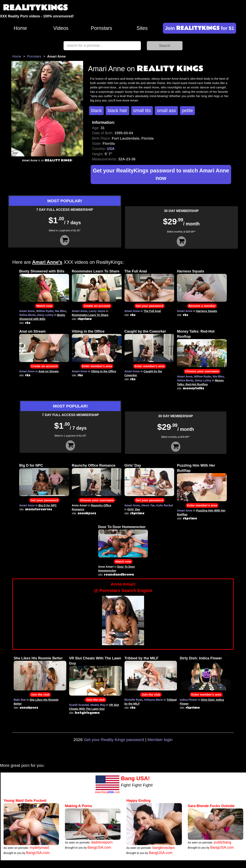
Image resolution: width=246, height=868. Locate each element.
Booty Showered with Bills (42, 271)
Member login (160, 740)
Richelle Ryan (134, 700)
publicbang (222, 842)
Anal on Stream (32, 331)
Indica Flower (189, 700)
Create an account (97, 306)
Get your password (150, 306)
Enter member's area (97, 366)
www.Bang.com (107, 792)
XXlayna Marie (153, 700)
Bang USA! (135, 778)
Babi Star (20, 700)
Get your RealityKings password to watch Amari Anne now (161, 174)
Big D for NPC (31, 465)
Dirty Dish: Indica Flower (201, 658)
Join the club (40, 694)
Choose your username (202, 371)
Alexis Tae (148, 505)
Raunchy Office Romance (94, 465)
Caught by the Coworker (145, 331)
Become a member (202, 306)
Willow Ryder (45, 311)
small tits (142, 111)
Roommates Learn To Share (96, 271)
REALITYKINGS (35, 8)
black (96, 111)
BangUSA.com (38, 853)
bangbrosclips (163, 848)
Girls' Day (133, 465)
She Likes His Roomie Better (38, 658)
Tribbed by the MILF (142, 658)
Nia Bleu (61, 311)
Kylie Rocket (165, 505)
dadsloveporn (102, 842)
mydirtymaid (39, 848)
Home (20, 28)
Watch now (44, 306)
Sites (142, 28)
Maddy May (98, 705)
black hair (117, 111)
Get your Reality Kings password (114, 740)
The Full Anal (136, 271)
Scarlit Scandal (79, 705)
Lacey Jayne (97, 311)
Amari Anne (27, 311)
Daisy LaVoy (45, 315)
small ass (166, 111)
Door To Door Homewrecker (122, 527)
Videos (61, 28)
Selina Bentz (27, 315)
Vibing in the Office (88, 331)
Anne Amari (123, 588)
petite (187, 111)
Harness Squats (190, 271)
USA (111, 149)
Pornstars (102, 28)
